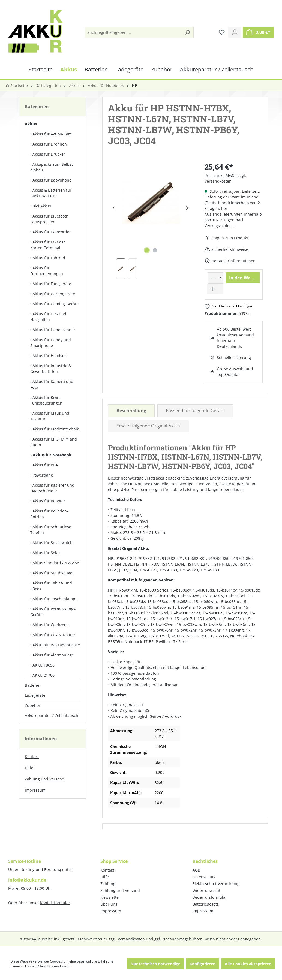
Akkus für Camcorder (52, 232)
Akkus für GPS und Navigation (48, 317)
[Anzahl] (221, 278)
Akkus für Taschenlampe (55, 599)
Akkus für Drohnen (50, 144)
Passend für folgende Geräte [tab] (195, 411)
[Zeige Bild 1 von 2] (147, 250)
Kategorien (48, 85)
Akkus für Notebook (52, 455)
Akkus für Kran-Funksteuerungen (46, 400)
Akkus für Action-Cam (52, 134)
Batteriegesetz (206, 904)
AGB (196, 870)
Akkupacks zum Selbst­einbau (52, 167)
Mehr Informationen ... (55, 966)
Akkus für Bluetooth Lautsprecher (49, 219)
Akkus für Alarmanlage (53, 655)
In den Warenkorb (244, 278)
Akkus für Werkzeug (51, 625)
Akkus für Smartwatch (52, 543)
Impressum (35, 790)
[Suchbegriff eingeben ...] (133, 32)
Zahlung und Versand (45, 779)
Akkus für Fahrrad (49, 258)
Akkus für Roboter (49, 501)
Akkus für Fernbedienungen (47, 271)
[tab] (131, 411)
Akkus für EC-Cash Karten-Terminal (48, 245)
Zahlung (108, 884)
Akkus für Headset (49, 356)
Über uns (109, 904)
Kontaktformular (55, 903)
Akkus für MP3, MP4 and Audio (54, 442)
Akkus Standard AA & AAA (56, 563)
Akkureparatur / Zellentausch (52, 715)
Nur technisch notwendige (155, 964)
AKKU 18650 (43, 665)
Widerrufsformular (210, 897)
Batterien (33, 685)
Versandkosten (131, 939)
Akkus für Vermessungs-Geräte (53, 612)
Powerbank (43, 475)
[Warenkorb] (258, 32)
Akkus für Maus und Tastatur (50, 416)
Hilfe (29, 768)
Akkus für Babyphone (52, 180)
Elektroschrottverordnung (216, 884)
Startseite (17, 85)
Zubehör (33, 705)
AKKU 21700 (43, 675)
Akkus (31, 124)
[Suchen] (187, 32)
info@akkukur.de (27, 880)
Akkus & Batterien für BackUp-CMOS (51, 193)
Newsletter (110, 897)
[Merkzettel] (222, 32)
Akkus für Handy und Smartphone (51, 343)
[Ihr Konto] (235, 32)
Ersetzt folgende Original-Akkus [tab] (148, 426)
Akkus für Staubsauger (53, 573)
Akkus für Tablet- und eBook (51, 586)
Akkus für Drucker (49, 154)
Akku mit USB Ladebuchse (56, 645)
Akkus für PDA (45, 465)
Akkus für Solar (46, 553)
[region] (151, 220)
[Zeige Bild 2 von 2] (155, 250)
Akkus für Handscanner (54, 330)
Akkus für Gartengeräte (54, 294)
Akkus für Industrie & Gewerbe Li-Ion (51, 369)
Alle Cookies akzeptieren (248, 964)
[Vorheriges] (114, 208)
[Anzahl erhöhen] (213, 289)
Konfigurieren (202, 964)
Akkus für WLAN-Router (54, 635)
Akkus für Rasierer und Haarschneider (52, 488)
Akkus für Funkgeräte (52, 284)
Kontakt (32, 757)
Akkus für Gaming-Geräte (55, 304)
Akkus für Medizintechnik (56, 429)
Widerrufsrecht (206, 890)
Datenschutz (204, 877)
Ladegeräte (35, 695)
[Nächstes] (187, 208)
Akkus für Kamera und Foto (52, 384)
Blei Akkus (42, 206)
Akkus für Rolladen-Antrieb (49, 514)
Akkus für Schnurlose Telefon (51, 530)
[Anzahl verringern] (213, 278)
